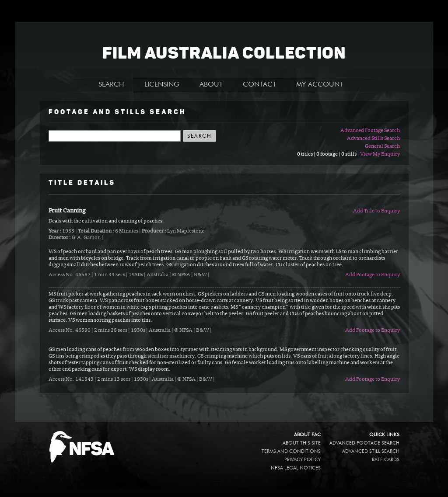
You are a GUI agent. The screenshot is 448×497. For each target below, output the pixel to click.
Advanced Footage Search (370, 131)
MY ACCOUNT (320, 85)
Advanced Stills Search (373, 139)
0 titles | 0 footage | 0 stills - (329, 154)
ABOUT (211, 85)
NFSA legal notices (296, 468)
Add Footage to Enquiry (373, 275)
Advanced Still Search (371, 451)
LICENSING (162, 85)
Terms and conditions (291, 451)
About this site (302, 443)
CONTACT (259, 85)
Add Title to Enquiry (376, 211)
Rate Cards (386, 460)
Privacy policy (303, 460)
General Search (382, 146)
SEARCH (111, 85)
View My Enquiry (380, 154)
